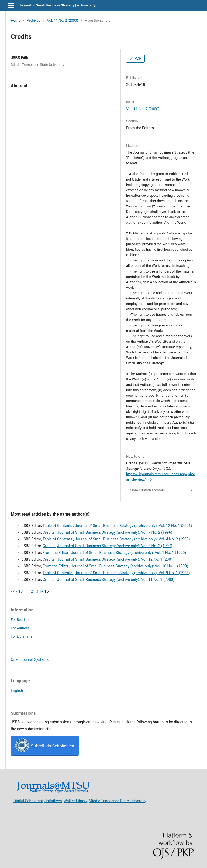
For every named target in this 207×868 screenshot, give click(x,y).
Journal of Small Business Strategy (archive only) (58, 5)
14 (41, 591)
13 (36, 591)
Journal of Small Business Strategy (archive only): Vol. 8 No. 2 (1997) (115, 546)
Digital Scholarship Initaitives (38, 801)
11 (26, 591)
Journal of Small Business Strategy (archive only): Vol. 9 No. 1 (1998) (132, 573)
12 (31, 591)
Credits (49, 532)
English (17, 690)
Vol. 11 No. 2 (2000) (63, 20)
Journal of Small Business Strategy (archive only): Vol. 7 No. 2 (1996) (115, 532)
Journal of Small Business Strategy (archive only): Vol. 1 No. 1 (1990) (128, 553)
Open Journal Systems (30, 659)
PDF (137, 58)
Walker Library (75, 801)
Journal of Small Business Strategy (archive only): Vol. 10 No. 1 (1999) (130, 566)
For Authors (20, 628)
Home (15, 20)
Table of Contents (58, 526)
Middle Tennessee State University (118, 801)
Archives (34, 20)
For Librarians (21, 636)
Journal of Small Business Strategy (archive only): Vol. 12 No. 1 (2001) (134, 526)
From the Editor (56, 553)
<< (13, 591)
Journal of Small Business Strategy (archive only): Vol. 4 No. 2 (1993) (132, 539)
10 (20, 591)
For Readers (20, 620)
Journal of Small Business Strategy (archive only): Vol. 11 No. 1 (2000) (116, 580)
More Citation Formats (147, 490)
